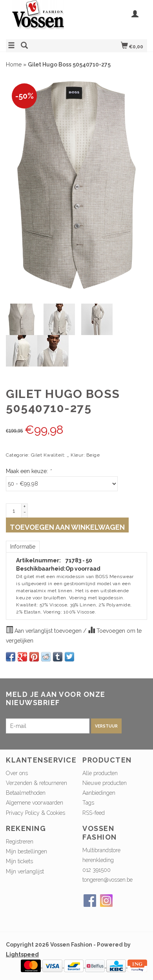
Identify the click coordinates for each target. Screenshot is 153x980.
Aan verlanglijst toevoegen (45, 630)
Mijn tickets (19, 861)
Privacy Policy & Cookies (36, 813)
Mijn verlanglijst (25, 871)
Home (14, 64)
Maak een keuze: (28, 471)
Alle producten (100, 773)
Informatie (23, 547)
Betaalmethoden (26, 793)
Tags (88, 803)
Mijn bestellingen (26, 851)
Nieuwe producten (105, 783)
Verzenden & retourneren (36, 783)
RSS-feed (94, 813)
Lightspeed (22, 954)
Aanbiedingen (99, 793)
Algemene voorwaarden (35, 803)
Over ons (17, 773)
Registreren (20, 842)
